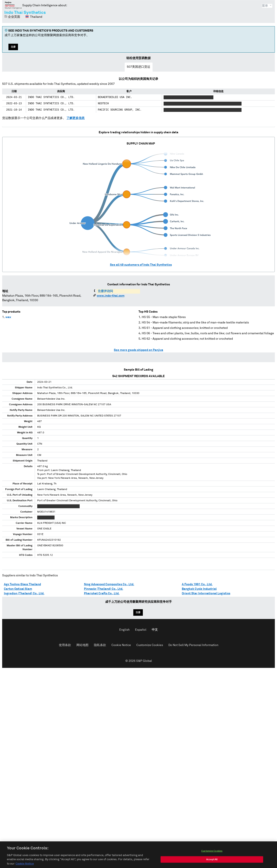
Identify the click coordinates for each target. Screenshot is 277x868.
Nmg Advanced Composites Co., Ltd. (109, 584)
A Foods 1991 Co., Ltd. (197, 584)
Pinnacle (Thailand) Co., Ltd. (104, 589)
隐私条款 (100, 645)
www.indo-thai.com (111, 296)
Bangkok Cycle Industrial (199, 589)
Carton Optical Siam (18, 589)
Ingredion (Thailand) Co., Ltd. (24, 593)
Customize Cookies (150, 645)
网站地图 (82, 645)
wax (8, 317)
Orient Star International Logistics (206, 593)
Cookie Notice (121, 645)
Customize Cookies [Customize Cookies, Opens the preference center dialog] (212, 855)
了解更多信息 (76, 118)
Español (141, 630)
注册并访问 (105, 291)
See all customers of (141, 265)
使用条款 (65, 645)
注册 (13, 47)
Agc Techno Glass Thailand (22, 584)
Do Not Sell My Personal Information (193, 645)
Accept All (212, 864)
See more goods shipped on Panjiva (138, 350)
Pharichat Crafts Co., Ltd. (102, 593)
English (124, 630)
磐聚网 (13, 5)
